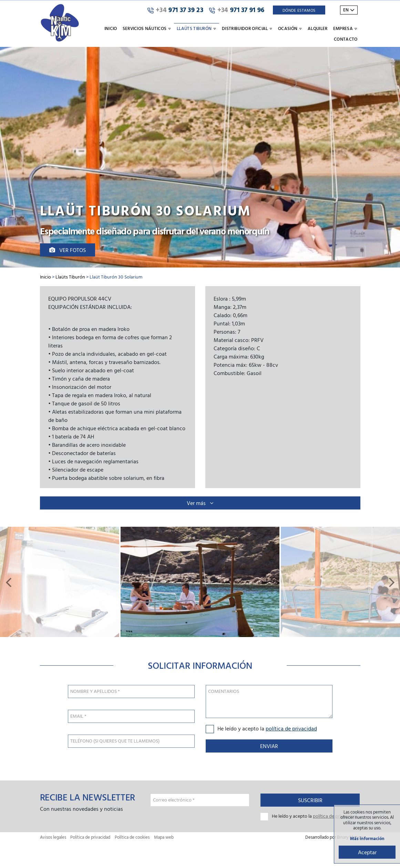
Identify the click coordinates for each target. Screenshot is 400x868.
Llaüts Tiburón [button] (197, 28)
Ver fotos (68, 250)
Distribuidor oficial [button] (247, 28)
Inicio (111, 28)
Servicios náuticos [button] (147, 28)
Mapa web (164, 837)
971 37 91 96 (237, 10)
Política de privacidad (90, 837)
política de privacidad (291, 728)
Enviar (269, 746)
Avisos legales (53, 837)
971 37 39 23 (175, 10)
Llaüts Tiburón (70, 277)
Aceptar (367, 852)
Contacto (346, 39)
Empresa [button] (345, 28)
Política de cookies (132, 837)
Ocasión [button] (290, 28)
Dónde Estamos (299, 10)
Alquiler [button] (318, 28)
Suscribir (310, 800)
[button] (8, 582)
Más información (367, 839)
